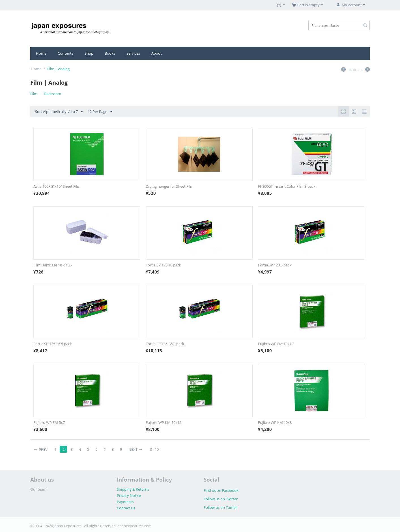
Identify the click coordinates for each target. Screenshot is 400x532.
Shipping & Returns (133, 489)
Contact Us (126, 508)
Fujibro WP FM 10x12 (276, 344)
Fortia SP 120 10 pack (163, 265)
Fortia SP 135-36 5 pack (53, 344)
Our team (38, 489)
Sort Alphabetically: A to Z (59, 112)
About (157, 53)
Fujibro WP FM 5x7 (49, 422)
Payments (125, 502)
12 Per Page (100, 112)
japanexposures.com (134, 526)
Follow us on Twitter (221, 499)
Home (41, 53)
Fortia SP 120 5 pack (275, 265)
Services (133, 53)
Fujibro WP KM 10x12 (164, 422)
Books (110, 53)
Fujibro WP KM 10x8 (275, 422)
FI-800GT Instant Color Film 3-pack (287, 186)
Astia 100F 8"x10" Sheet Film (57, 186)
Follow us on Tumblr (221, 507)
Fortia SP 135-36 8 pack (165, 344)
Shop (89, 53)
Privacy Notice (129, 495)
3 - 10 (154, 449)
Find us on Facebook (221, 490)
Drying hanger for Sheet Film (170, 186)
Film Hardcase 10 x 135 (52, 265)
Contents (65, 53)
